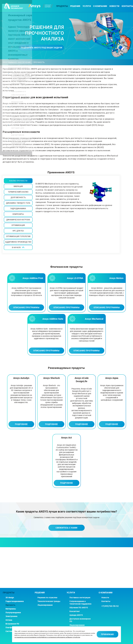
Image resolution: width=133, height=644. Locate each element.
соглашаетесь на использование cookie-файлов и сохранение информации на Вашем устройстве (47, 637)
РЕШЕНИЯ (75, 6)
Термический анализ (18, 192)
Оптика (9, 620)
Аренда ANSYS (76, 615)
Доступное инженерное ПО (80, 620)
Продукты (62, 6)
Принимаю (107, 634)
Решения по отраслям (47, 598)
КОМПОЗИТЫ (18, 214)
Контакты (127, 6)
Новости (114, 6)
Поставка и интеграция (80, 598)
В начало (16, 247)
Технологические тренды (49, 601)
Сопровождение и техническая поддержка (80, 603)
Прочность (10, 605)
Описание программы (26, 307)
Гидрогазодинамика (15, 601)
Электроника (11, 616)
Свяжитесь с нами (66, 528)
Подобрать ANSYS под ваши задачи (42, 48)
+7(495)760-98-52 (110, 606)
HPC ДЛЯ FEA (18, 231)
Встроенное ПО (12, 624)
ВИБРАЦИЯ (18, 186)
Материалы (11, 609)
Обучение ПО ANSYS (79, 608)
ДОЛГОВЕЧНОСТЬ (18, 197)
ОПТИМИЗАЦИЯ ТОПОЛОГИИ (18, 236)
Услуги (87, 6)
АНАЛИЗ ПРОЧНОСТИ (18, 181)
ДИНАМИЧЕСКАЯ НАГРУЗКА (18, 220)
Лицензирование (45, 605)
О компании (100, 6)
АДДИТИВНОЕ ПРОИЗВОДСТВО (18, 242)
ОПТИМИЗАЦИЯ (18, 225)
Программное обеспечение (17, 62)
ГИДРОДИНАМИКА (18, 208)
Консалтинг (75, 611)
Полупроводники (13, 613)
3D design (10, 598)
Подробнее (21, 424)
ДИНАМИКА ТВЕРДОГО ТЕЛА (18, 203)
